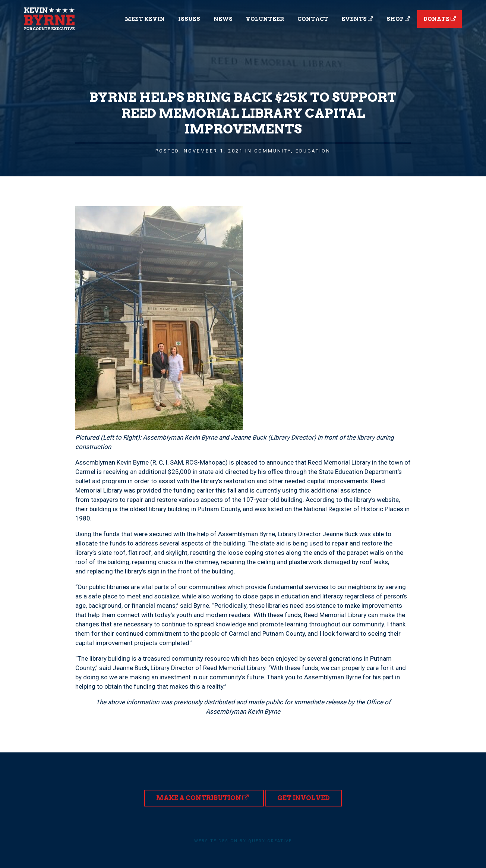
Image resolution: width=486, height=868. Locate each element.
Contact (313, 19)
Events (357, 19)
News (223, 19)
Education (313, 151)
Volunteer (265, 19)
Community (273, 151)
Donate (440, 19)
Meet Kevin (145, 19)
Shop (398, 19)
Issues (189, 19)
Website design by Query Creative (243, 841)
